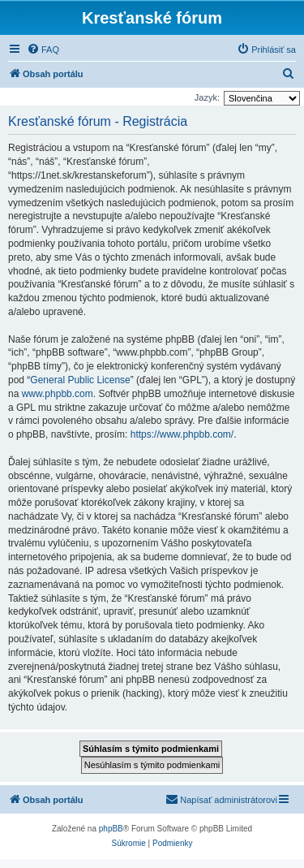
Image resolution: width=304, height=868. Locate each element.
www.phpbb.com (58, 394)
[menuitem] (43, 50)
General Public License (80, 380)
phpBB (111, 829)
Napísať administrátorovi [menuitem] (221, 799)
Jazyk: (207, 97)
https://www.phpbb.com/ (182, 434)
